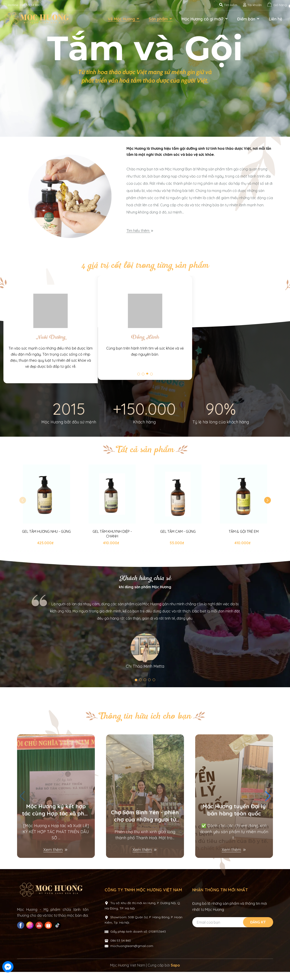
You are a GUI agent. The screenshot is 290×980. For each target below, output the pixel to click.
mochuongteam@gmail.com (132, 955)
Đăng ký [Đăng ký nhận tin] (258, 931)
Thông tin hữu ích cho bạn (145, 725)
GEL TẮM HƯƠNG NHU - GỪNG (46, 540)
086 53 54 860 (30, 5)
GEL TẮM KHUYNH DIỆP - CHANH (112, 543)
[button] (268, 509)
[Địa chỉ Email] (232, 931)
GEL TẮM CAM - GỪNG (178, 540)
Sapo (175, 974)
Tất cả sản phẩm (145, 459)
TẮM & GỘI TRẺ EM (244, 540)
